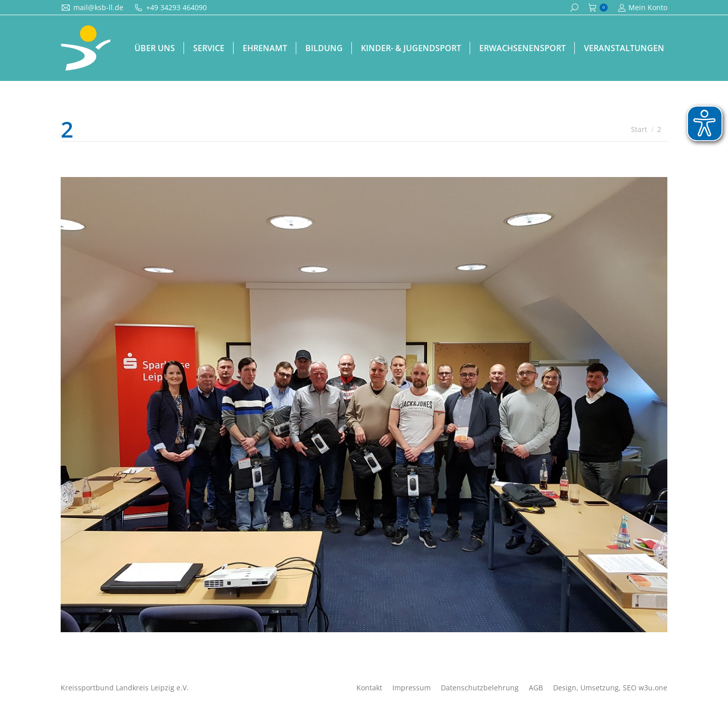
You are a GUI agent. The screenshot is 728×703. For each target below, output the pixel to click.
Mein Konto (643, 8)
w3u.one (653, 688)
